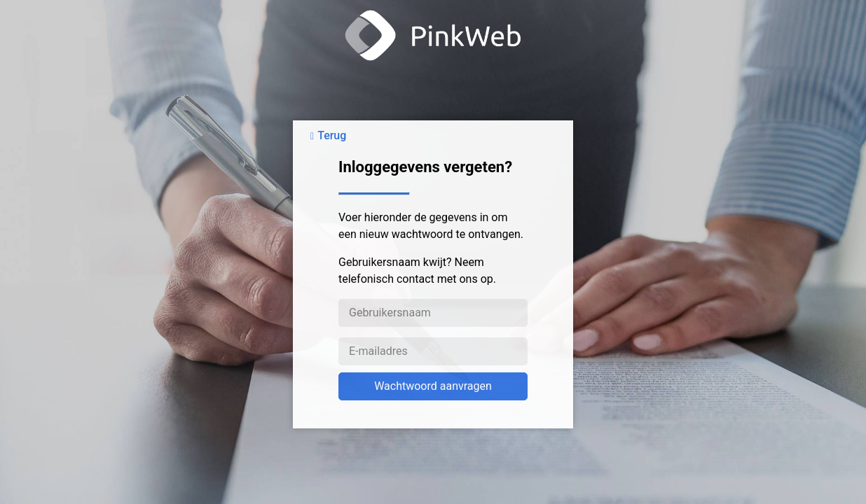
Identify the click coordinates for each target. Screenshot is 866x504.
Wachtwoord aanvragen (433, 386)
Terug (332, 135)
